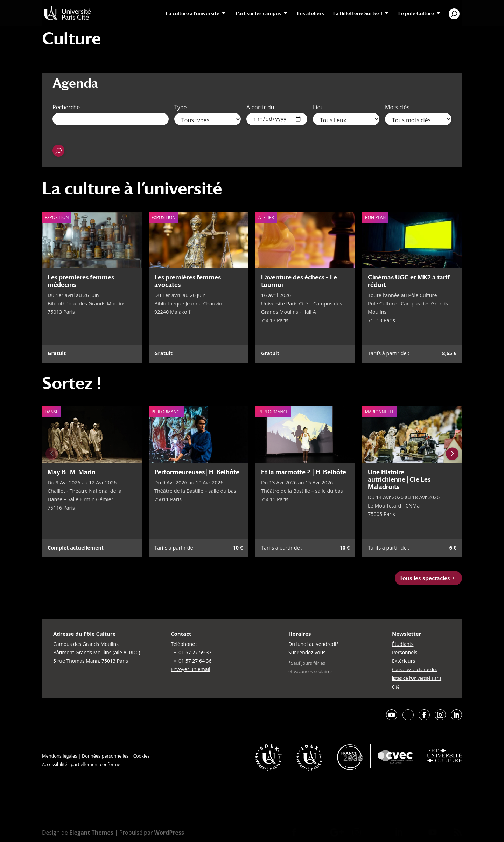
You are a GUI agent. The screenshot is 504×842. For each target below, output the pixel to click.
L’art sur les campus (258, 13)
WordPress (169, 833)
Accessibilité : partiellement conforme (81, 764)
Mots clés (397, 107)
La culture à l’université (193, 13)
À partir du (260, 107)
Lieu (318, 107)
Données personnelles (105, 756)
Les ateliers (311, 13)
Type (181, 107)
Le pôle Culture (416, 13)
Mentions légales (59, 756)
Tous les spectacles (425, 578)
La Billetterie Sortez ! (358, 13)
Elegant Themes (91, 833)
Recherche (66, 107)
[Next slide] (452, 454)
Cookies (142, 756)
